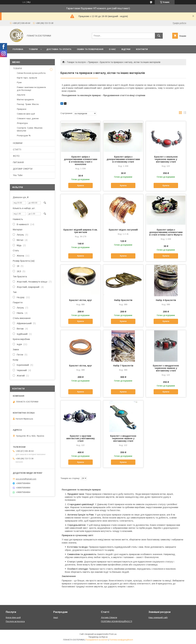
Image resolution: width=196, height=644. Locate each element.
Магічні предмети (25, 100)
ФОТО (16, 156)
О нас (112, 49)
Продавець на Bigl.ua (98, 637)
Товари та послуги (76, 62)
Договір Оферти (109, 617)
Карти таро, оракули (27, 78)
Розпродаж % (24, 136)
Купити (80, 186)
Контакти (142, 49)
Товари (33, 49)
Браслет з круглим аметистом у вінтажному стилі (80, 438)
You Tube (18, 175)
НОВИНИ (18, 143)
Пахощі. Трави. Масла (28, 104)
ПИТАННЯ (18, 162)
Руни (19, 82)
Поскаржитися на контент (97, 640)
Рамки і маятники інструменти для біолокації (31, 89)
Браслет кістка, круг (80, 300)
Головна (18, 49)
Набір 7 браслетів (123, 366)
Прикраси (93, 62)
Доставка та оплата (59, 49)
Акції (56, 617)
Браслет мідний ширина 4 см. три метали (80, 231)
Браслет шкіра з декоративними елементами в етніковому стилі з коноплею (81, 160)
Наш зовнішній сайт (158, 617)
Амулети (21, 95)
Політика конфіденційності (121, 640)
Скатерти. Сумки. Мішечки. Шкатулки (30, 129)
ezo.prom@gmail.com (26, 479)
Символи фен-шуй (26, 114)
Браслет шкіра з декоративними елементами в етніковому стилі (123, 159)
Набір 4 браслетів (166, 300)
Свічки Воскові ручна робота (31, 73)
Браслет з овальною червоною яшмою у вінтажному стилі (166, 159)
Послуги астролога (15, 621)
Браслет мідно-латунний (123, 230)
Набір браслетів (123, 300)
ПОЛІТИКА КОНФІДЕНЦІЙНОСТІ (117, 621)
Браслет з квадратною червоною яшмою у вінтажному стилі (166, 368)
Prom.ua (113, 634)
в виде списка (185, 113)
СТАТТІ (17, 150)
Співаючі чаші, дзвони (28, 118)
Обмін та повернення (90, 49)
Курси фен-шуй (13, 617)
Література (22, 123)
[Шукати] (159, 36)
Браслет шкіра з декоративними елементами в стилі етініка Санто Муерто (166, 232)
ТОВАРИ (17, 68)
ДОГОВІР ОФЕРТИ (23, 169)
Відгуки (126, 49)
